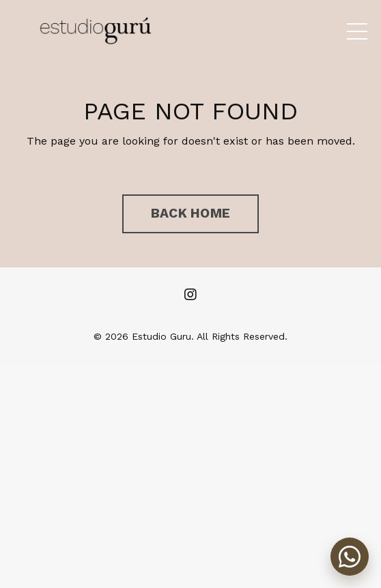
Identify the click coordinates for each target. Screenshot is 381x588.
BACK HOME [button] (190, 213)
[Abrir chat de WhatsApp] (350, 557)
